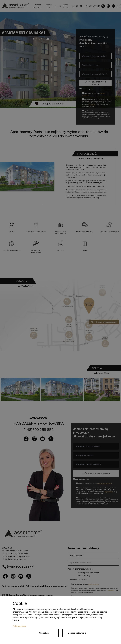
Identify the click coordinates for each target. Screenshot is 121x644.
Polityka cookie (20, 626)
